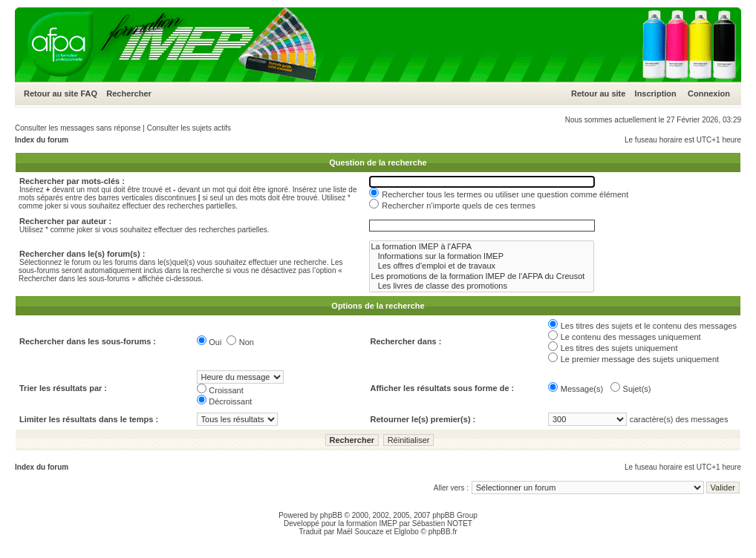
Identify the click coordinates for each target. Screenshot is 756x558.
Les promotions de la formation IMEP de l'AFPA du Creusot (482, 276)
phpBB (331, 515)
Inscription (656, 93)
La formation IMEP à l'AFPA (482, 247)
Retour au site (51, 93)
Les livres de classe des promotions (482, 286)
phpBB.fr (443, 532)
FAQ (89, 93)
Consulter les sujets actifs (189, 128)
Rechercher (129, 93)
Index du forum (42, 140)
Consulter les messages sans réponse (78, 128)
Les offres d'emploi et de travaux (482, 266)
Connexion (709, 93)
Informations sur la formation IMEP (482, 256)
